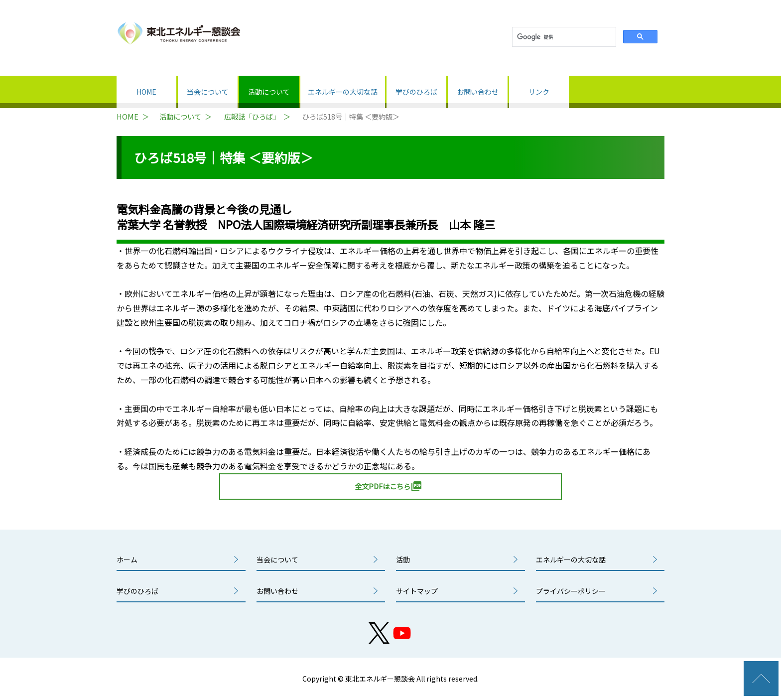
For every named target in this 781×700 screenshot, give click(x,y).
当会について (208, 92)
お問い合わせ (478, 92)
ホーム (127, 560)
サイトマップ (417, 591)
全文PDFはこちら (389, 486)
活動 (403, 560)
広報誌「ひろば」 (252, 117)
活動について (269, 92)
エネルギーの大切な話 (343, 92)
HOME (146, 92)
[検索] (563, 37)
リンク (539, 92)
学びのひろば (416, 92)
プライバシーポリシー (571, 591)
